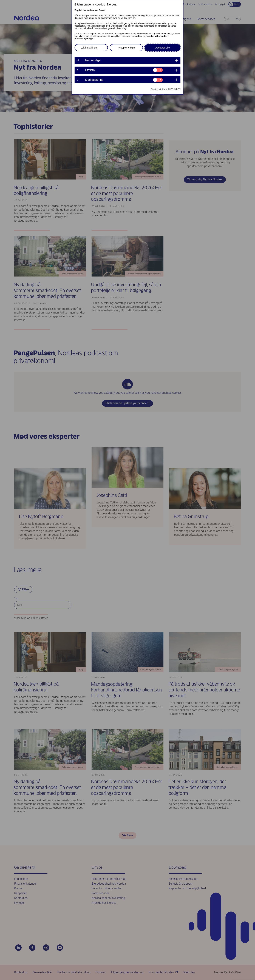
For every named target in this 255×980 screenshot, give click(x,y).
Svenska (94, 10)
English (78, 10)
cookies (138, 36)
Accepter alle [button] (163, 48)
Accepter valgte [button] (126, 48)
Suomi (102, 10)
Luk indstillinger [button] (89, 48)
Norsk (86, 10)
